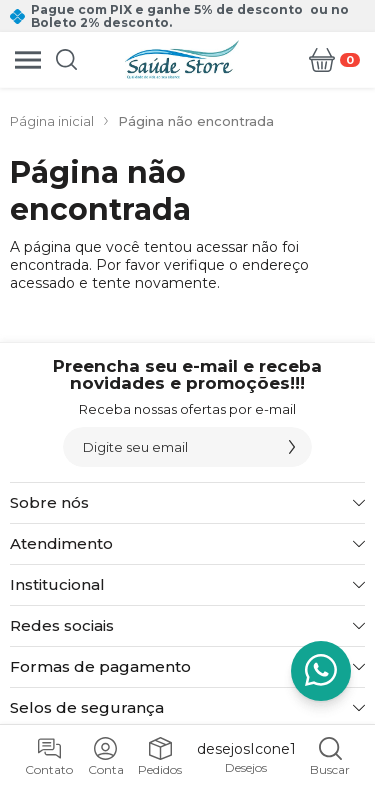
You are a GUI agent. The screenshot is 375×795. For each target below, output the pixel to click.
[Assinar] (292, 447)
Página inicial (52, 121)
